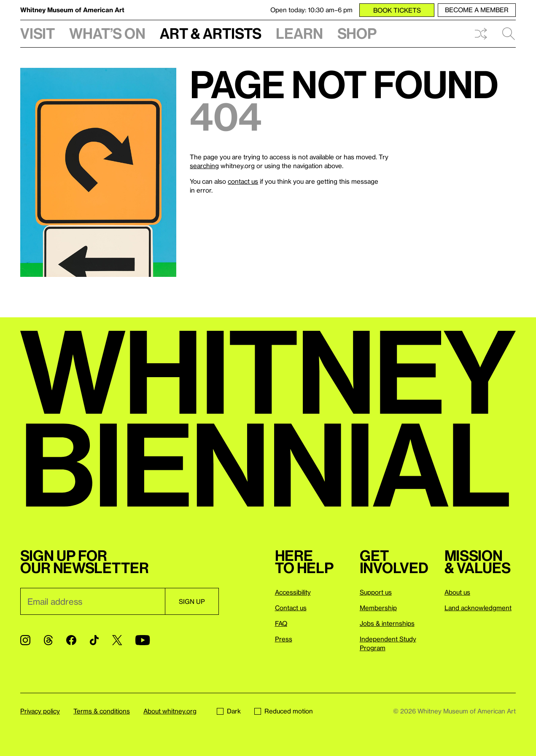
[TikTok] (94, 640)
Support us (376, 592)
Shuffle (481, 34)
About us (457, 592)
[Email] (93, 601)
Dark (229, 711)
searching (204, 166)
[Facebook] (71, 640)
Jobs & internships (387, 623)
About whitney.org (170, 711)
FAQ (281, 623)
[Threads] (48, 640)
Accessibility (293, 592)
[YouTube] (143, 640)
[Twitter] (117, 640)
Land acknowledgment (478, 608)
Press (284, 639)
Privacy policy (40, 711)
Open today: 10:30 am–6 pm (311, 10)
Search (509, 34)
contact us (243, 181)
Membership (378, 608)
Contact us (291, 608)
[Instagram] (25, 640)
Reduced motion (284, 711)
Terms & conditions (102, 711)
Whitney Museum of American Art (72, 10)
